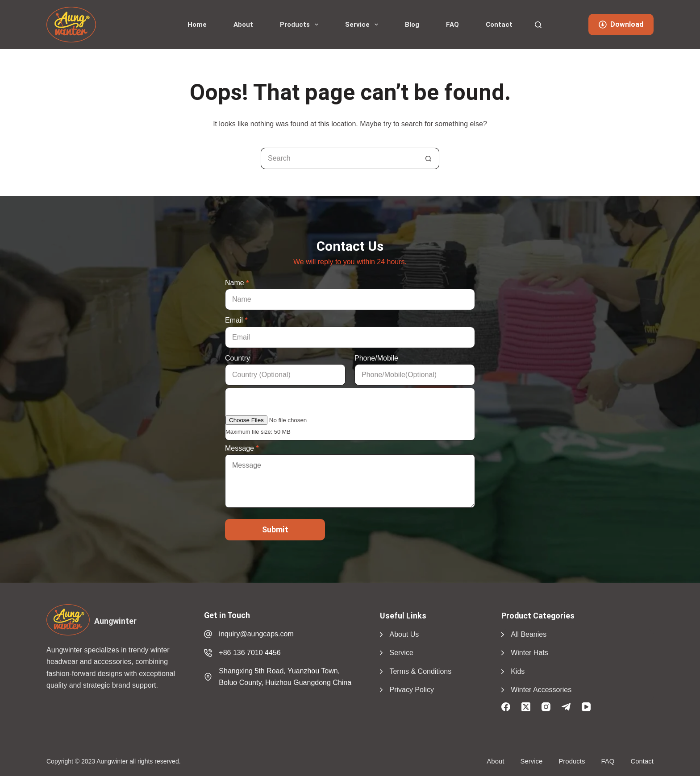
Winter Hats (529, 653)
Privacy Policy (412, 690)
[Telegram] (566, 707)
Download (621, 24)
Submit (275, 529)
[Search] (538, 25)
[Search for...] (339, 158)
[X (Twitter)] (526, 707)
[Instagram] (546, 707)
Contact (499, 25)
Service (363, 25)
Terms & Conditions (420, 671)
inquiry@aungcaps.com (256, 634)
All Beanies (529, 634)
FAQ (452, 25)
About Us (404, 634)
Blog (412, 25)
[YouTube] (586, 707)
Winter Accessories (541, 690)
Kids (518, 671)
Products (301, 25)
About (243, 25)
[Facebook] (506, 707)
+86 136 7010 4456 (250, 653)
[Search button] (429, 158)
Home (197, 25)
